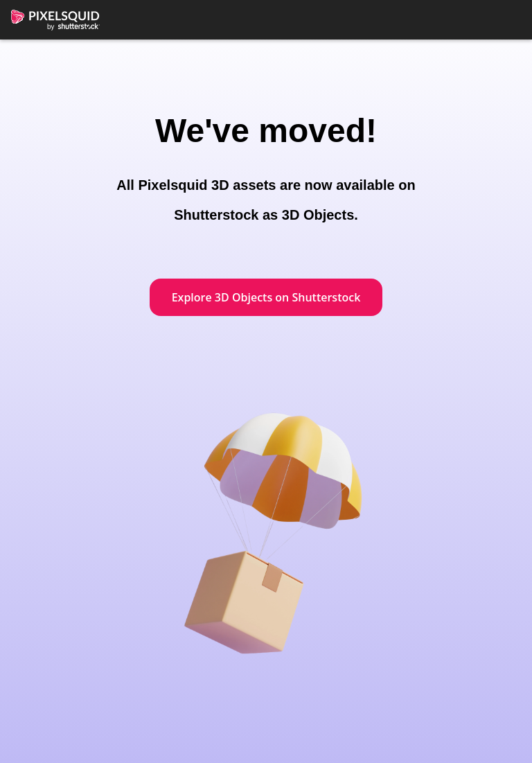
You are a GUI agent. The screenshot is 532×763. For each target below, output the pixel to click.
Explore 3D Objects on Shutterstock (266, 297)
